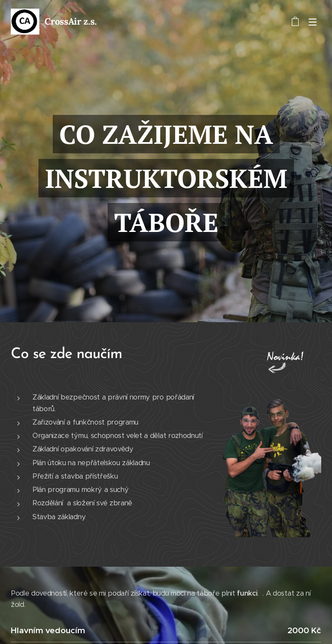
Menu (313, 22)
